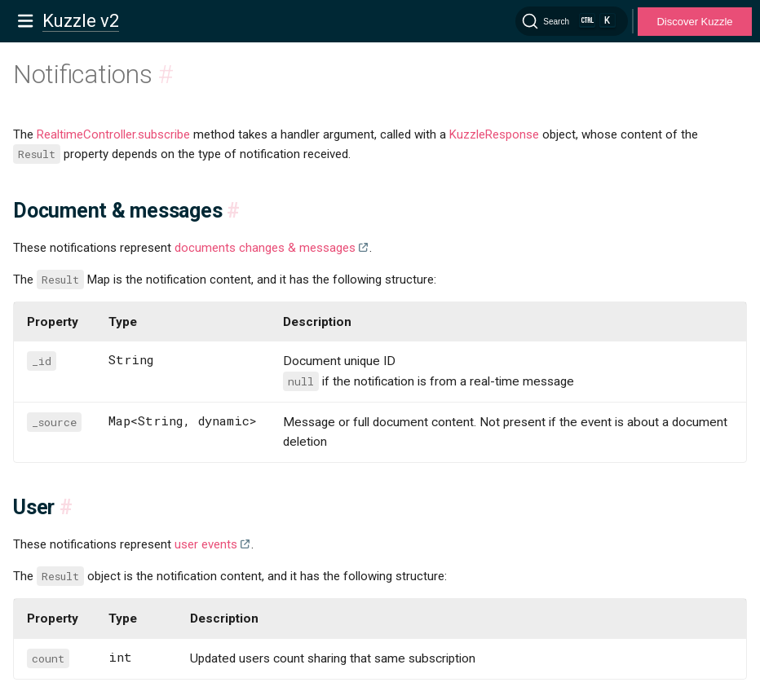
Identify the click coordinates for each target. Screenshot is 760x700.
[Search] (572, 21)
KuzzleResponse (494, 134)
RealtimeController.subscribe (113, 134)
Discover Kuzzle (694, 22)
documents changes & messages (265, 248)
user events (206, 544)
